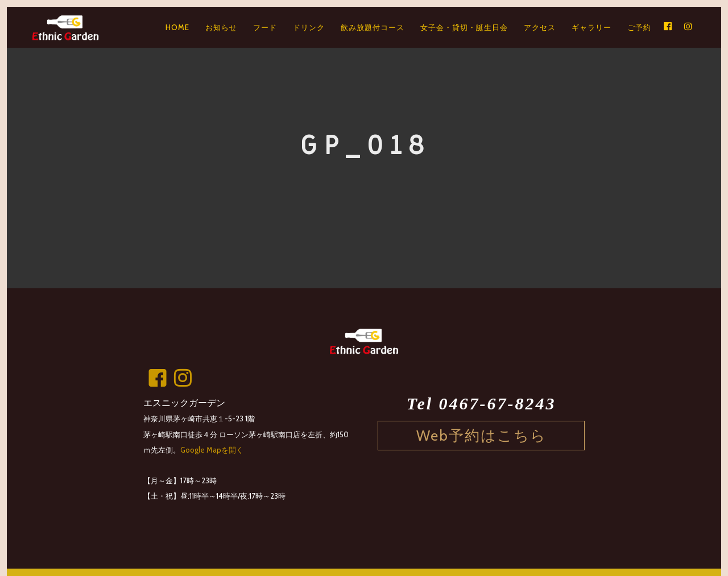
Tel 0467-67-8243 (481, 404)
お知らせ (221, 27)
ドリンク (309, 27)
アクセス (540, 27)
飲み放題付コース (373, 27)
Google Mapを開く (212, 450)
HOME (177, 27)
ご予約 (639, 27)
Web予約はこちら (481, 435)
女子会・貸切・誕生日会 (464, 27)
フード (265, 27)
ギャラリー (591, 27)
